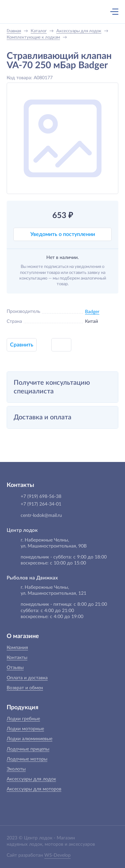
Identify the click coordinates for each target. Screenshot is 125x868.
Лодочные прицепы (28, 749)
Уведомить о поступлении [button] (63, 234)
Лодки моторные (25, 729)
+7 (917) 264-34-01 (41, 504)
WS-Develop (57, 855)
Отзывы (15, 668)
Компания (17, 648)
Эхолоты (16, 769)
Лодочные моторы (27, 759)
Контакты (17, 658)
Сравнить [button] (22, 345)
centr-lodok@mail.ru (41, 516)
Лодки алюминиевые (29, 739)
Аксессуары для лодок (31, 779)
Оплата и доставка (27, 678)
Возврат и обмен (25, 688)
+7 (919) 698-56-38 (49, 12)
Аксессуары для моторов (34, 789)
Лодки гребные (23, 719)
